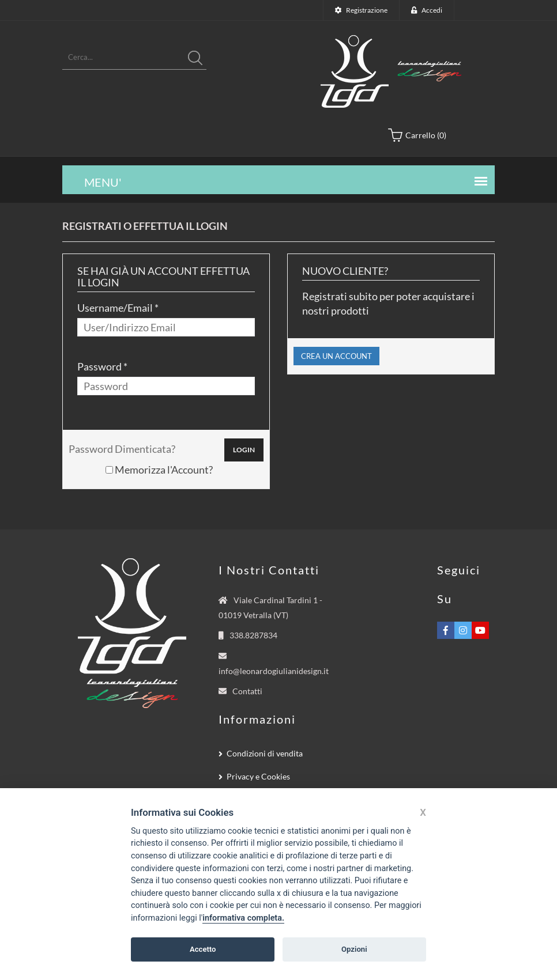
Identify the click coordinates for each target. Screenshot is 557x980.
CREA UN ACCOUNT (336, 356)
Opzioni (354, 949)
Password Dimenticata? (122, 449)
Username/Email (115, 308)
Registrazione (367, 10)
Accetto (203, 949)
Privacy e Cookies (258, 776)
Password (99, 366)
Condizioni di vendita (265, 753)
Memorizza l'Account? (159, 470)
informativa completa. (243, 918)
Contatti (247, 691)
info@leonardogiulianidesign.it (274, 671)
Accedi (432, 10)
